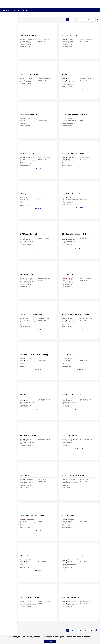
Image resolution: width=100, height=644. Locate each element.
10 (91, 19)
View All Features (37, 49)
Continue (50, 642)
